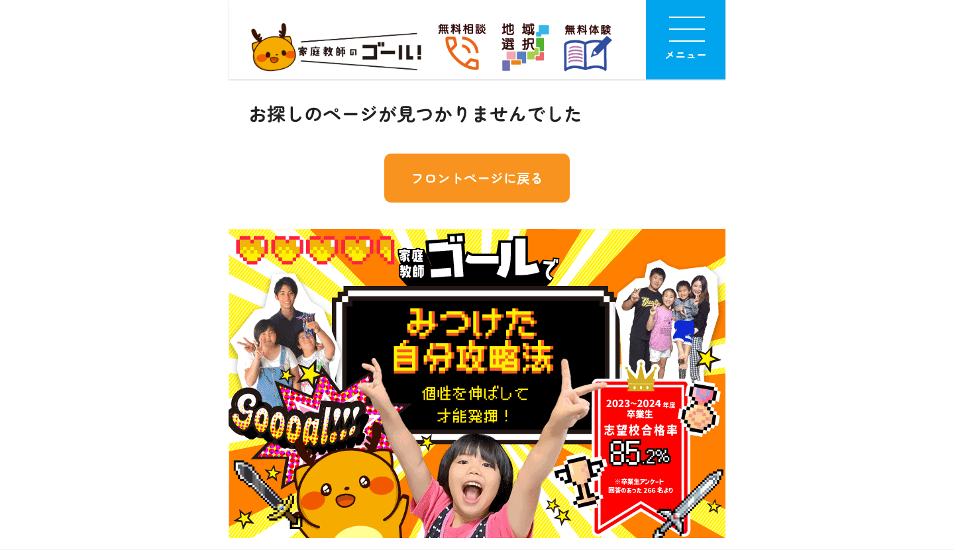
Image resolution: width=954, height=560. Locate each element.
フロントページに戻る (477, 178)
